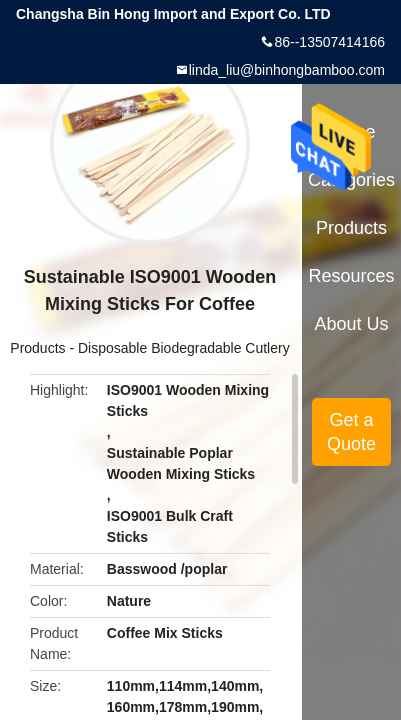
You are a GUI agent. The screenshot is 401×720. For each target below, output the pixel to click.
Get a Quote (351, 432)
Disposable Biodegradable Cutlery (184, 348)
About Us (352, 324)
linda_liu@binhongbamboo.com (287, 70)
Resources (352, 276)
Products (37, 348)
